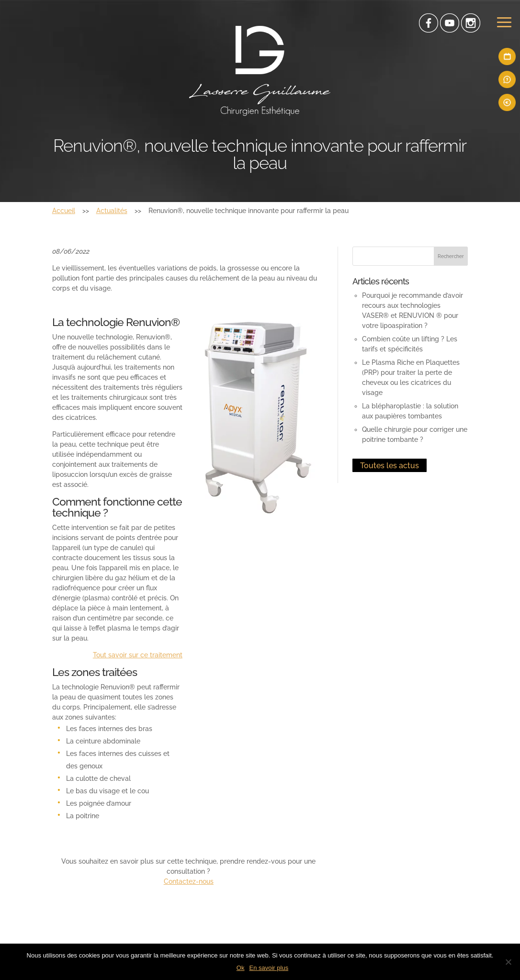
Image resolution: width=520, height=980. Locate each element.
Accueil (64, 211)
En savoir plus (269, 968)
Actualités (112, 211)
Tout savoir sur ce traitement (138, 655)
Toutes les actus (390, 466)
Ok (241, 968)
